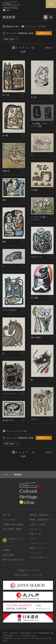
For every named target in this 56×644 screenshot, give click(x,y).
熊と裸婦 (35, 298)
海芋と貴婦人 (36, 337)
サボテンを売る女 (10, 310)
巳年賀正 (35, 190)
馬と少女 (6, 95)
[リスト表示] (51, 17)
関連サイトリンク (37, 548)
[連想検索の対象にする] (23, 95)
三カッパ (35, 419)
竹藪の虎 (6, 171)
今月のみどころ (36, 529)
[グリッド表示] (46, 17)
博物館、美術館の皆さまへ (41, 520)
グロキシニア (36, 257)
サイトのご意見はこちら (40, 557)
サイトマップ (35, 553)
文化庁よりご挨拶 (37, 524)
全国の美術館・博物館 (12, 529)
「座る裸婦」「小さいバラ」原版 (39, 125)
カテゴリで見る (9, 520)
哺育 (4, 200)
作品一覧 (6, 515)
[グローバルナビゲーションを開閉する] (51, 4)
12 (33, 48)
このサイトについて (38, 543)
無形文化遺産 (8, 555)
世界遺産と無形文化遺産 (13, 524)
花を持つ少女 (8, 420)
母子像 (5, 135)
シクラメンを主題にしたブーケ (39, 218)
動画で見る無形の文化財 (13, 560)
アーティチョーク (10, 393)
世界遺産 (6, 550)
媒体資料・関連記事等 (39, 515)
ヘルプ (32, 538)
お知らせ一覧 (35, 534)
